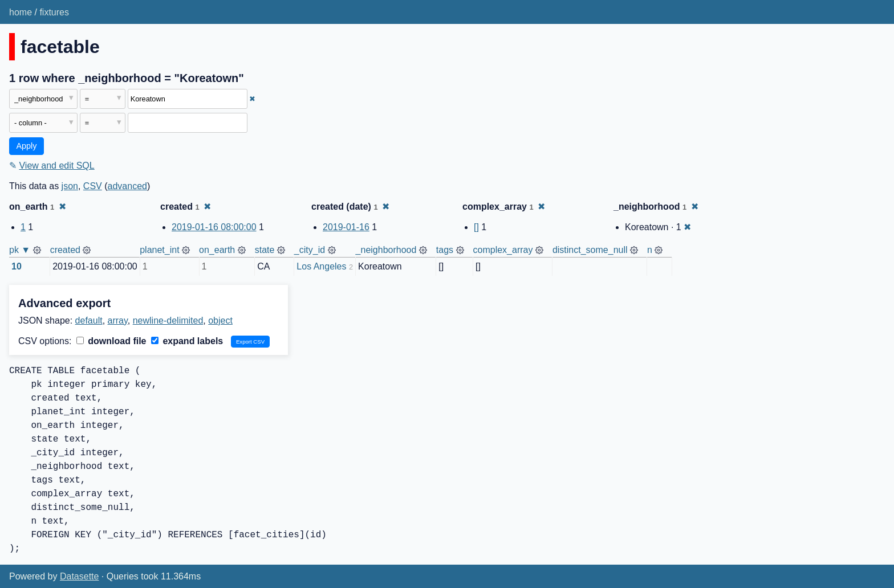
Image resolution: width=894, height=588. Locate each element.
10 (17, 266)
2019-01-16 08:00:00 (214, 227)
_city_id (310, 250)
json (70, 186)
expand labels (187, 341)
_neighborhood (386, 250)
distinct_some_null (590, 250)
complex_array (503, 250)
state (265, 250)
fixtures (54, 12)
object (220, 320)
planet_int (159, 250)
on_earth (217, 250)
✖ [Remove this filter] (252, 99)
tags (445, 250)
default (89, 320)
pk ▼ (20, 250)
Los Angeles (321, 266)
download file (111, 341)
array (118, 320)
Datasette (79, 576)
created (65, 250)
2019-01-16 (346, 227)
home (21, 12)
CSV (93, 186)
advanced (127, 186)
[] (476, 227)
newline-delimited (168, 320)
